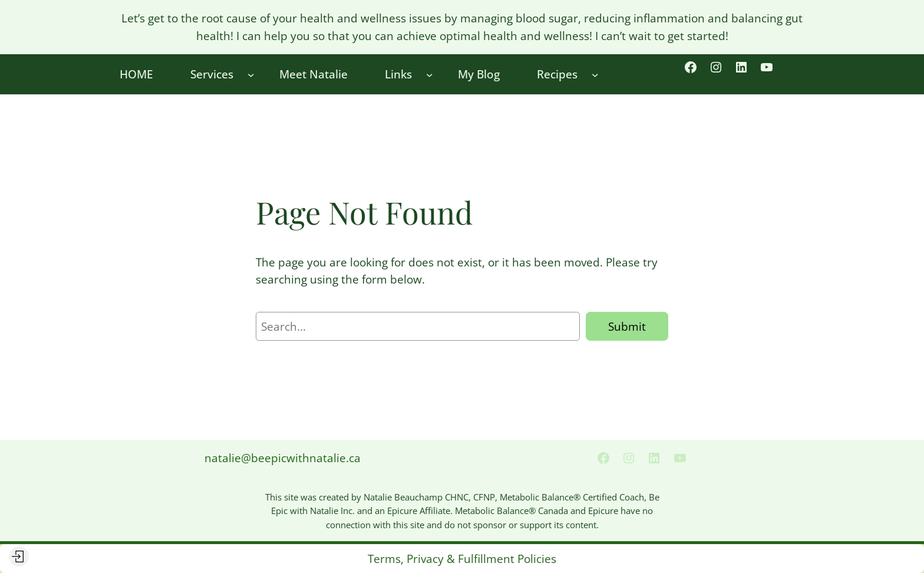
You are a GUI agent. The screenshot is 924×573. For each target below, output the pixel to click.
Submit (627, 326)
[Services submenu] (251, 74)
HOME (136, 74)
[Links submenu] (430, 74)
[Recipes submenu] (595, 74)
